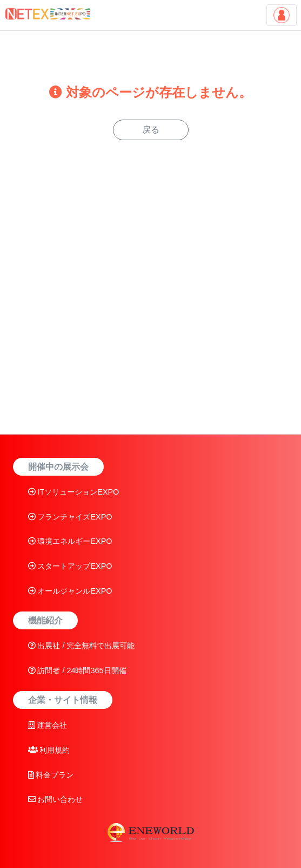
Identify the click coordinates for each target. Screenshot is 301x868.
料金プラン (51, 775)
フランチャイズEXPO (70, 517)
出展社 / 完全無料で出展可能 (82, 646)
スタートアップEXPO (70, 566)
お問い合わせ (56, 799)
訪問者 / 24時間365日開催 (77, 670)
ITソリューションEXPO (74, 492)
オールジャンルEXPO (70, 591)
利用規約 (49, 750)
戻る (151, 130)
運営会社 (48, 725)
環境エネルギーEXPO (70, 541)
